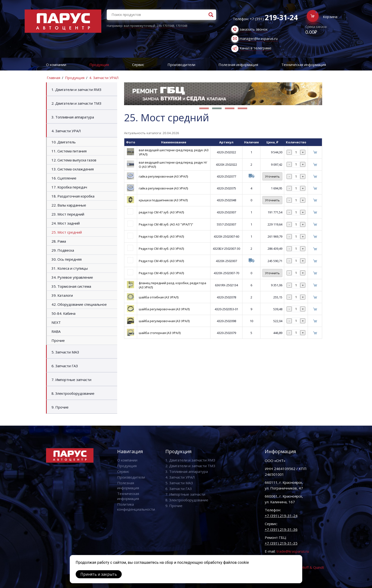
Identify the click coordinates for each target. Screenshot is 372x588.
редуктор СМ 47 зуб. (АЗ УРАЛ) (161, 212)
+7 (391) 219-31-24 (281, 516)
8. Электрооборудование (73, 393)
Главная (53, 78)
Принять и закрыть (99, 574)
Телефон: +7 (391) (265, 19)
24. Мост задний (66, 223)
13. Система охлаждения (73, 169)
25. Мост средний (67, 232)
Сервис (138, 65)
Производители (181, 65)
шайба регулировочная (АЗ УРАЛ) (164, 309)
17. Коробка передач (69, 187)
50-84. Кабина (63, 313)
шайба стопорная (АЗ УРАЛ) (160, 333)
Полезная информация (238, 65)
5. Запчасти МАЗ (65, 352)
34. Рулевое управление (72, 277)
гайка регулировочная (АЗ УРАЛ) (163, 176)
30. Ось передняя (67, 259)
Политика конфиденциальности (136, 507)
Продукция (99, 65)
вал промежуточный (139, 26)
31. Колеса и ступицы (70, 268)
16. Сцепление (64, 178)
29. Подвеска (63, 250)
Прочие (58, 340)
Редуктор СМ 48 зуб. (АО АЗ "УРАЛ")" (166, 224)
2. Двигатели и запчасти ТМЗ (76, 103)
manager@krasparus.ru (259, 38)
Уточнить (272, 176)
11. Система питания (69, 151)
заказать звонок (254, 29)
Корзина (330, 17)
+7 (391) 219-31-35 (281, 543)
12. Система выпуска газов (74, 160)
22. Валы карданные (69, 205)
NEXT (56, 322)
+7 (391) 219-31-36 (281, 529)
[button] (204, 108)
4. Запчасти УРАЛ (104, 78)
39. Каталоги (62, 295)
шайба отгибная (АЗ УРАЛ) (159, 297)
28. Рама (59, 241)
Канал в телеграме (256, 48)
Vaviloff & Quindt (310, 567)
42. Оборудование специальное (79, 304)
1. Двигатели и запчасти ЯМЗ (76, 89)
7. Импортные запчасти (71, 380)
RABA (56, 331)
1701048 (181, 26)
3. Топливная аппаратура (73, 117)
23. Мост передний (68, 214)
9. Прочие (60, 407)
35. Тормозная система (71, 286)
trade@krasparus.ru (293, 551)
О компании (56, 65)
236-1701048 (165, 26)
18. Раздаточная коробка (73, 196)
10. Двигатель (64, 142)
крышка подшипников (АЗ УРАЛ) (163, 200)
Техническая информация (304, 65)
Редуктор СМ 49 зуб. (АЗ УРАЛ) (161, 236)
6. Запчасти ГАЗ (65, 366)
